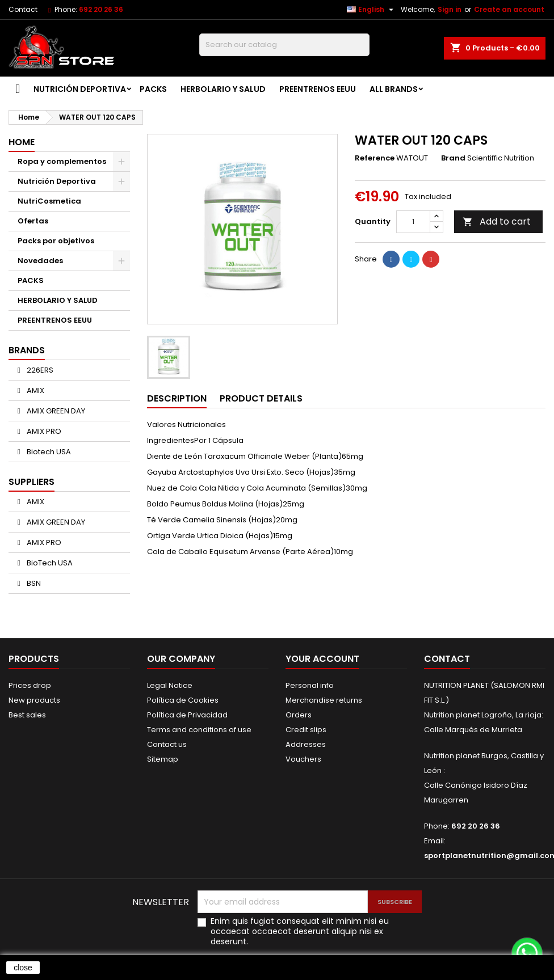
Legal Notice (170, 685)
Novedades (40, 261)
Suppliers (32, 482)
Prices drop (30, 685)
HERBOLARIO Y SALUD (223, 89)
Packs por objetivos (56, 241)
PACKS (153, 89)
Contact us (167, 744)
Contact (23, 9)
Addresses (306, 744)
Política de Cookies (183, 700)
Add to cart (497, 221)
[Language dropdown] (372, 10)
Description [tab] (177, 398)
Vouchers (303, 759)
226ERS (39, 370)
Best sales (27, 715)
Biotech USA (48, 452)
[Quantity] (413, 222)
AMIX (35, 390)
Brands (27, 350)
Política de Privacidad (187, 715)
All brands (394, 89)
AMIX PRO (43, 431)
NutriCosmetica (49, 201)
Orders (299, 715)
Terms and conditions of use (199, 730)
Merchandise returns (324, 700)
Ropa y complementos (62, 161)
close (23, 968)
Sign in (450, 9)
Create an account (509, 9)
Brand (453, 158)
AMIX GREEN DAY (55, 411)
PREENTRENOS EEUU (318, 89)
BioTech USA (49, 563)
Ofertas (33, 221)
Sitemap (163, 759)
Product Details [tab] (261, 398)
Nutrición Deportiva (80, 89)
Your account (322, 659)
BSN (33, 583)
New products (34, 700)
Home (22, 142)
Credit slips (306, 730)
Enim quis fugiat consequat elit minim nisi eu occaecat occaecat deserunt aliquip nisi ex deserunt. (300, 931)
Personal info (310, 685)
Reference (375, 158)
